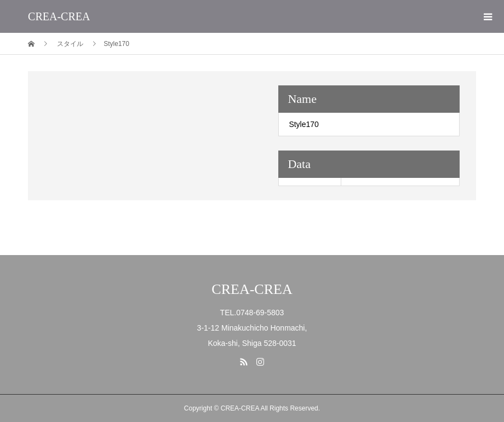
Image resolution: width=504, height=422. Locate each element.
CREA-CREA (59, 16)
